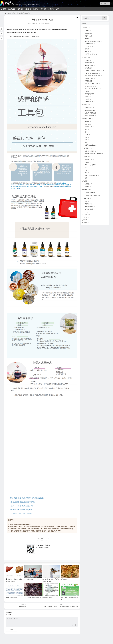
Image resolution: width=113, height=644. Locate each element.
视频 (86, 201)
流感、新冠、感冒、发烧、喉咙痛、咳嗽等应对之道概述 (27, 498)
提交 (12, 630)
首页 (8, 13)
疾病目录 (85, 57)
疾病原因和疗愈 (89, 209)
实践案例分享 (88, 184)
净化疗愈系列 (88, 204)
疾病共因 (85, 105)
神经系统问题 (88, 63)
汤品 (86, 170)
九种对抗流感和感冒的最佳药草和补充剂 (22, 502)
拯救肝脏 (87, 60)
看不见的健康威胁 (89, 116)
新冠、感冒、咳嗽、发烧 (91, 84)
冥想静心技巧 (88, 36)
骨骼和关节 (88, 97)
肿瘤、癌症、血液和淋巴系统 (92, 76)
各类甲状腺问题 (89, 102)
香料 (86, 132)
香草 (86, 129)
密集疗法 (87, 52)
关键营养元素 (88, 127)
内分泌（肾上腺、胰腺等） (92, 89)
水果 (86, 140)
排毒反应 (87, 39)
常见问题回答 (88, 33)
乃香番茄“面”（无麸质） (12, 598)
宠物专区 (87, 31)
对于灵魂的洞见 (28, 579)
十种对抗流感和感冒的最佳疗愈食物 (21, 510)
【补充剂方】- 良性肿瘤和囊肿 (32, 598)
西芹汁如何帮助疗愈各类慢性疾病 (94, 154)
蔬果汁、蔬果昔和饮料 (91, 175)
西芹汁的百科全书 (89, 151)
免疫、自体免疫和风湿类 (91, 73)
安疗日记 (43, 9)
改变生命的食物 (89, 206)
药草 (86, 137)
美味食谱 (85, 157)
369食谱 (87, 162)
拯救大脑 (87, 99)
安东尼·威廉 (12, 9)
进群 (57, 9)
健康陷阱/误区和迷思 (90, 113)
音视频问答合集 (87, 190)
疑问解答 (36, 9)
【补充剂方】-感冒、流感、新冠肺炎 (21, 514)
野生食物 (87, 122)
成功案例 (28, 9)
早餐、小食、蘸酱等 (90, 165)
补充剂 (84, 212)
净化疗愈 (13, 13)
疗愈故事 (85, 181)
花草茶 (86, 135)
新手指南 (20, 9)
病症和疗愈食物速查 (90, 145)
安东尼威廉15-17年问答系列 (92, 195)
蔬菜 (86, 142)
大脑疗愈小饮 (88, 160)
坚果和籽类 (88, 124)
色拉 (86, 178)
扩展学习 (51, 9)
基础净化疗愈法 (89, 44)
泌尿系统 (87, 91)
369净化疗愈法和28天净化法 (92, 41)
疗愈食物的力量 (87, 119)
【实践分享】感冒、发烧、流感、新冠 (22, 506)
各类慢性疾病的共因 (90, 110)
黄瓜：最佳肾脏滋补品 (49, 598)
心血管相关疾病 (89, 78)
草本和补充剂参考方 (90, 54)
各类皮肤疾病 (88, 68)
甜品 (86, 168)
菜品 (86, 173)
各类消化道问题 (89, 65)
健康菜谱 (85, 223)
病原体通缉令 (88, 108)
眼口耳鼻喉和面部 (89, 94)
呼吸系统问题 (88, 81)
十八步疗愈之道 (89, 46)
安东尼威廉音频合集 (90, 193)
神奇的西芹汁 (86, 148)
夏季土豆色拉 (65, 579)
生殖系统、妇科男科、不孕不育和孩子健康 (96, 71)
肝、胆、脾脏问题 (89, 86)
